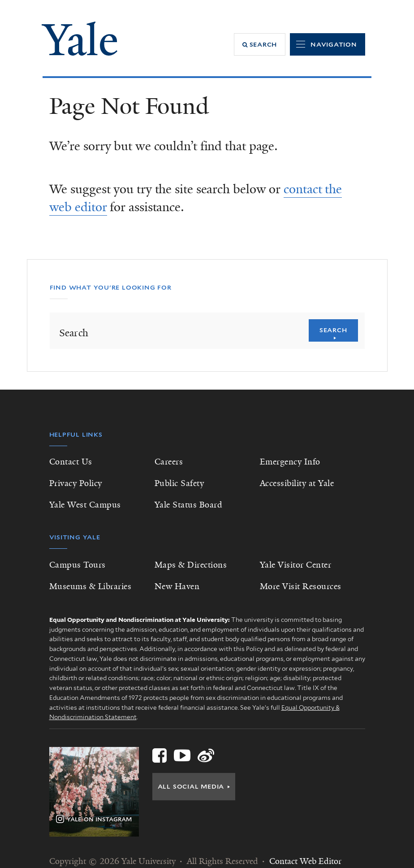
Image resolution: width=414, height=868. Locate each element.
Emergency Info (290, 462)
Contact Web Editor (305, 861)
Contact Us (71, 462)
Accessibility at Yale (297, 483)
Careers (169, 462)
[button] (260, 44)
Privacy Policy (76, 483)
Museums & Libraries (91, 586)
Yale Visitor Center (296, 565)
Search (333, 330)
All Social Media (191, 786)
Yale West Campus (85, 505)
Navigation (334, 44)
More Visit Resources (301, 586)
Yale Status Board (189, 505)
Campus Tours (78, 565)
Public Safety (179, 483)
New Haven (177, 586)
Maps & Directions (191, 565)
